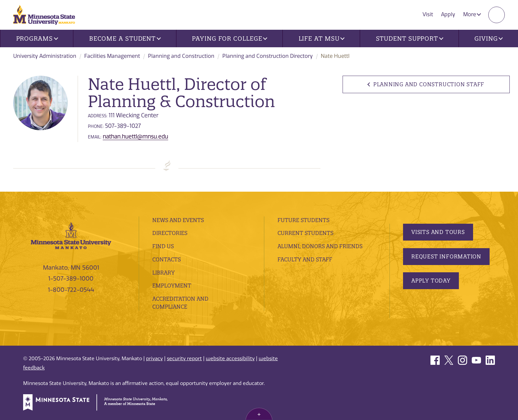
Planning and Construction (181, 56)
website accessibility (230, 359)
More (472, 14)
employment (172, 286)
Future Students (303, 220)
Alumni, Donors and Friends (320, 246)
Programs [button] (37, 38)
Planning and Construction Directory (268, 56)
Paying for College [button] (230, 38)
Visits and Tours (438, 232)
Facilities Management (112, 56)
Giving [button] (489, 38)
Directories (170, 233)
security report (184, 359)
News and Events (178, 220)
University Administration (45, 56)
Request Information (446, 256)
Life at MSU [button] (322, 38)
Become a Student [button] (125, 38)
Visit (428, 14)
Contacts (166, 259)
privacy (154, 359)
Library (164, 273)
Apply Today (431, 281)
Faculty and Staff (305, 259)
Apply (448, 14)
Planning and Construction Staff (429, 84)
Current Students (305, 233)
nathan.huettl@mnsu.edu (135, 136)
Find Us (163, 246)
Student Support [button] (410, 38)
